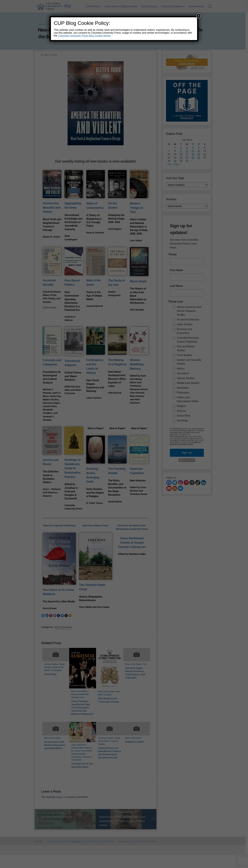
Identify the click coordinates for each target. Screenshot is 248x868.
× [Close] (199, 16)
